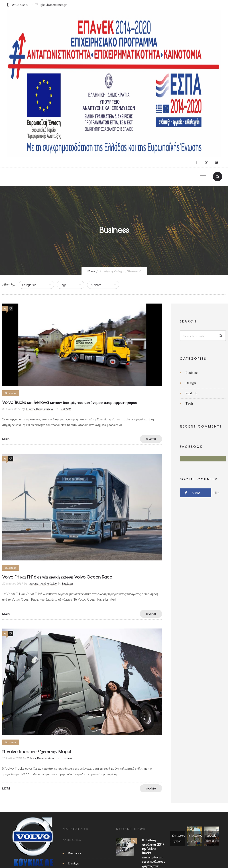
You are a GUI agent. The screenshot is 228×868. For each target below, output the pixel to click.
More (6, 439)
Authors (96, 285)
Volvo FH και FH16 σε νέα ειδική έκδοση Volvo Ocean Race (57, 577)
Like (216, 493)
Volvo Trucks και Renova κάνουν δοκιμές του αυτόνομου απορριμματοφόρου (70, 402)
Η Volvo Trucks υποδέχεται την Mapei (37, 751)
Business (192, 373)
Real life (191, 393)
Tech (189, 403)
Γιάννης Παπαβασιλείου (40, 409)
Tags (63, 285)
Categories (29, 285)
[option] (82, 682)
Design (191, 383)
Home (91, 271)
